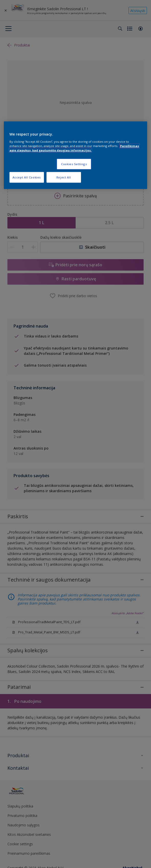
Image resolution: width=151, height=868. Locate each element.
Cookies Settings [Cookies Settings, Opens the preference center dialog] (74, 164)
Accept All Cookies (27, 177)
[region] (75, 155)
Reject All (64, 177)
